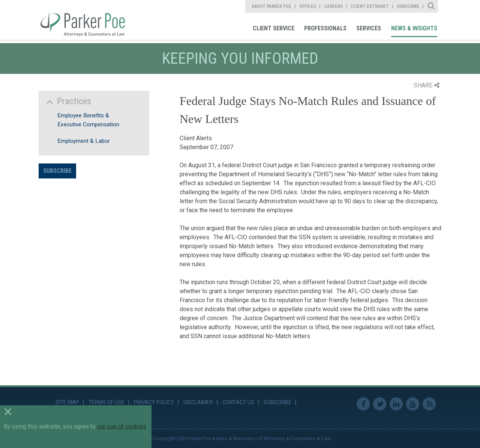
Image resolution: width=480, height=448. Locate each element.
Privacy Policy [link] (154, 402)
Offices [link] (308, 6)
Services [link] (369, 28)
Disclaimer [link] (198, 402)
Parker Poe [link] (87, 20)
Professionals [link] (325, 28)
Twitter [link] (380, 404)
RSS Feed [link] (429, 404)
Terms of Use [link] (106, 402)
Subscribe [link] (408, 6)
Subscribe (57, 171)
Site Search (431, 6)
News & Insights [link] (414, 28)
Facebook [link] (363, 404)
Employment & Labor (84, 141)
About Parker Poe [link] (271, 6)
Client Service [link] (274, 28)
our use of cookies (122, 426)
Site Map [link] (67, 402)
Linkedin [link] (396, 404)
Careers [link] (333, 6)
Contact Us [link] (238, 402)
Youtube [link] (413, 404)
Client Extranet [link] (370, 6)
